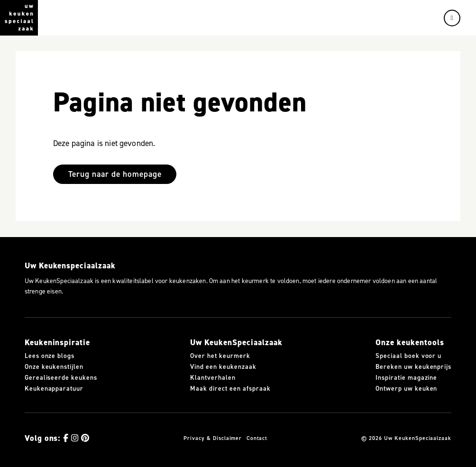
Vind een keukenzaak (223, 367)
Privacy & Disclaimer (213, 438)
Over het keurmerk (220, 356)
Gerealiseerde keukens (61, 378)
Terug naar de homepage (115, 174)
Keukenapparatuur (54, 389)
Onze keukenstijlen (54, 367)
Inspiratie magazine (406, 378)
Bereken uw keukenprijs (413, 367)
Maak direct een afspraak (230, 389)
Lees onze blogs (50, 356)
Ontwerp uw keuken (406, 389)
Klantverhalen (213, 378)
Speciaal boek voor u (408, 356)
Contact (257, 438)
